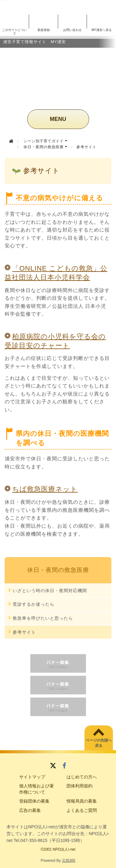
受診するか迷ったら (34, 604)
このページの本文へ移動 (3, 0)
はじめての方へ (82, 777)
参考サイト (24, 632)
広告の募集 (30, 810)
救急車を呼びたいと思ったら (43, 618)
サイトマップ (32, 777)
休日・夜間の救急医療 (45, 147)
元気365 (69, 861)
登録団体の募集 (34, 801)
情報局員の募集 (82, 801)
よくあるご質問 (82, 810)
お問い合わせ (72, 30)
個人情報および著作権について (37, 789)
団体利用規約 (79, 786)
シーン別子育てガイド (45, 141)
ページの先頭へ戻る (99, 743)
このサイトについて (15, 32)
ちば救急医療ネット (45, 489)
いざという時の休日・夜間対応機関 (50, 591)
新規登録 (44, 30)
